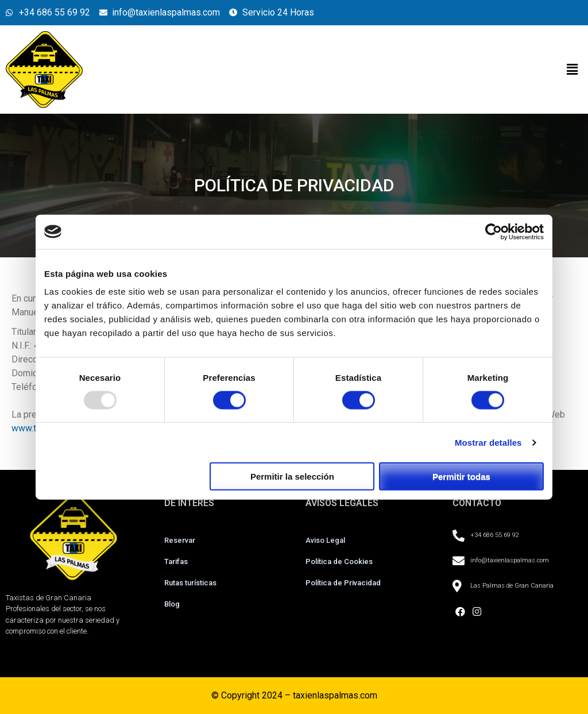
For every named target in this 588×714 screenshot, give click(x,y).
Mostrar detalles (488, 442)
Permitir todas (461, 476)
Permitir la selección (292, 476)
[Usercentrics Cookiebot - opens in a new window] (494, 231)
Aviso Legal (325, 540)
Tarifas (176, 561)
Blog (172, 604)
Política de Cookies (339, 561)
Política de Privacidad (343, 583)
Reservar (181, 540)
